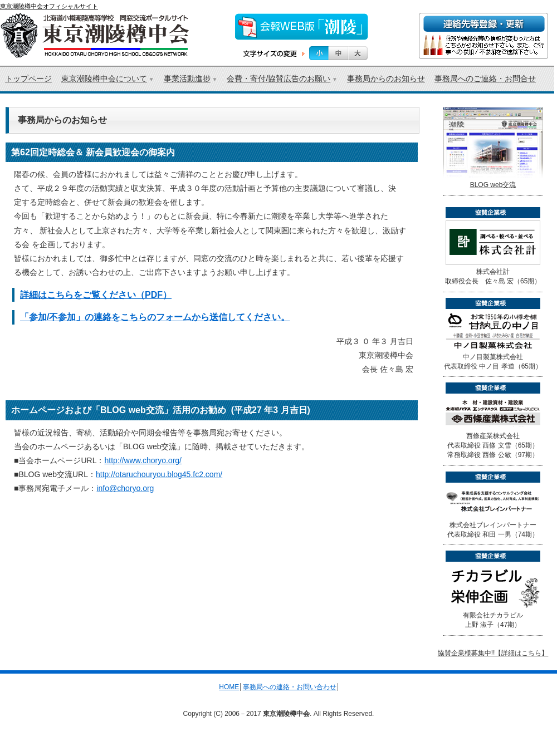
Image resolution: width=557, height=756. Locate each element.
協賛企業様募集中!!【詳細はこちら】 (493, 653)
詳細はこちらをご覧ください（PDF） (96, 295)
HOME (229, 687)
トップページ (28, 78)
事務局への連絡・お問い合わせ (290, 687)
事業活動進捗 (187, 78)
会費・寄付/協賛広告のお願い (278, 78)
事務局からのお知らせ (386, 78)
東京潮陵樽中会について (104, 78)
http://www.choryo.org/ (143, 460)
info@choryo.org (125, 488)
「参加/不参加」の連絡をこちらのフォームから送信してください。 (155, 317)
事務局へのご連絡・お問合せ (485, 78)
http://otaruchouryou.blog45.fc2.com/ (159, 474)
